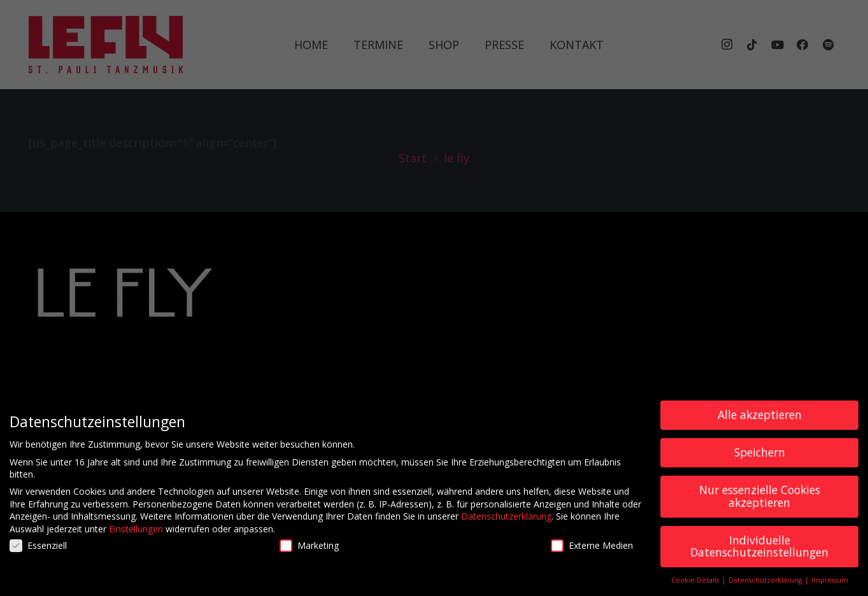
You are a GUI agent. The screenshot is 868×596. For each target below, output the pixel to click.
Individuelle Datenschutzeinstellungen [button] (759, 551)
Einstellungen (136, 533)
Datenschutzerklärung (506, 521)
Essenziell (38, 550)
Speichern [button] (760, 457)
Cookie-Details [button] (696, 585)
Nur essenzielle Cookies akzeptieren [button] (760, 500)
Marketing (309, 550)
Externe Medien (592, 550)
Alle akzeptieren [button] (760, 419)
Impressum (830, 585)
